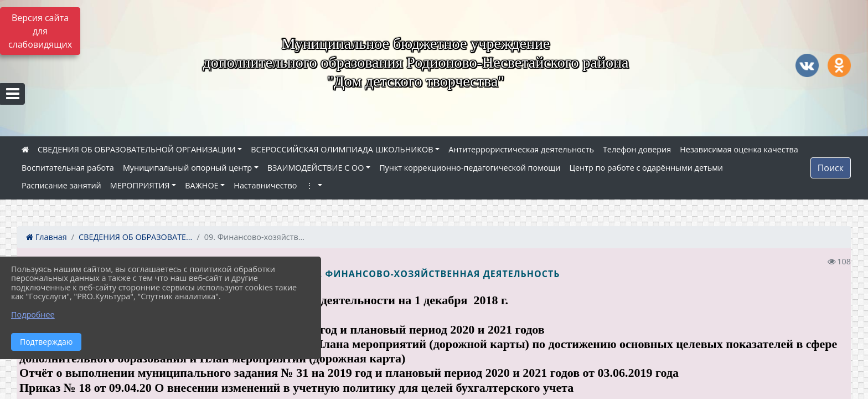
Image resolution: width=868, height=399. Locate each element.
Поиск (831, 168)
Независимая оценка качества (739, 149)
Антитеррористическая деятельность (521, 149)
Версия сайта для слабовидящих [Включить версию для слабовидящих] (40, 31)
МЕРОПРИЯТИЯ (140, 185)
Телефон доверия (637, 149)
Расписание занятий (61, 185)
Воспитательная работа (68, 168)
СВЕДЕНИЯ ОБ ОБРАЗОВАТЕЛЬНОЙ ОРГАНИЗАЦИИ (137, 149)
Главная (46, 237)
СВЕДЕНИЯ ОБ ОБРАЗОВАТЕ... (135, 237)
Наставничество (265, 185)
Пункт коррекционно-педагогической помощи (470, 168)
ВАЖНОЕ (201, 185)
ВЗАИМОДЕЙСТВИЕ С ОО (316, 168)
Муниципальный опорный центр (187, 168)
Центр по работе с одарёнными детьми (646, 168)
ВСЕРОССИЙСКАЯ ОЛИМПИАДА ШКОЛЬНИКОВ (342, 149)
